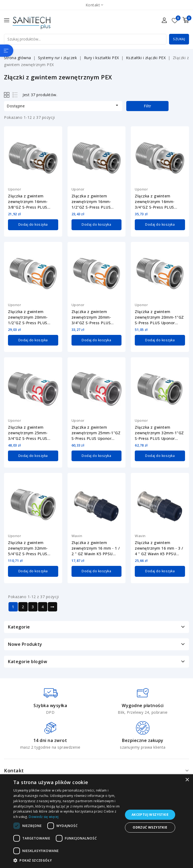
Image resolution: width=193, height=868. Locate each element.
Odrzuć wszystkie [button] (150, 827)
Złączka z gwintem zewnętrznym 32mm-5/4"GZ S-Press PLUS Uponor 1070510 (28, 548)
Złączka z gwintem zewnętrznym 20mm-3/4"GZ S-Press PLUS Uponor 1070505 (91, 317)
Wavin (77, 536)
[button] (66, 861)
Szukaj (179, 39)
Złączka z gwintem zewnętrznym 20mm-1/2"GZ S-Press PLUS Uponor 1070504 (28, 317)
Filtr (148, 106)
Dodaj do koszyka (33, 224)
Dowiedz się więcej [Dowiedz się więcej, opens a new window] (44, 817)
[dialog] (97, 821)
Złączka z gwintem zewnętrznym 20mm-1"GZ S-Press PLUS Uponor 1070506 (159, 317)
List (15, 95)
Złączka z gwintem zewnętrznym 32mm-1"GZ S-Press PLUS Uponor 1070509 (159, 433)
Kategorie (19, 626)
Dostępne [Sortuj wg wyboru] (63, 106)
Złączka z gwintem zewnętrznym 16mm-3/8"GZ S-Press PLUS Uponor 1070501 (28, 202)
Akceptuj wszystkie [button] (150, 815)
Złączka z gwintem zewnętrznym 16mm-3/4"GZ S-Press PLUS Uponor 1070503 (155, 202)
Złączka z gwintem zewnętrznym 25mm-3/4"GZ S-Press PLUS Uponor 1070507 (28, 433)
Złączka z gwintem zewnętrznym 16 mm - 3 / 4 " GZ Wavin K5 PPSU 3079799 (159, 548)
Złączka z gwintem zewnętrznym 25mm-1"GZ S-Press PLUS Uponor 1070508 (96, 433)
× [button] (187, 780)
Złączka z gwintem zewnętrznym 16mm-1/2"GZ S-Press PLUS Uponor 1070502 (91, 202)
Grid (7, 95)
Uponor (14, 189)
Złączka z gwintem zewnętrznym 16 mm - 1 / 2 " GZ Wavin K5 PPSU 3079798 (96, 548)
